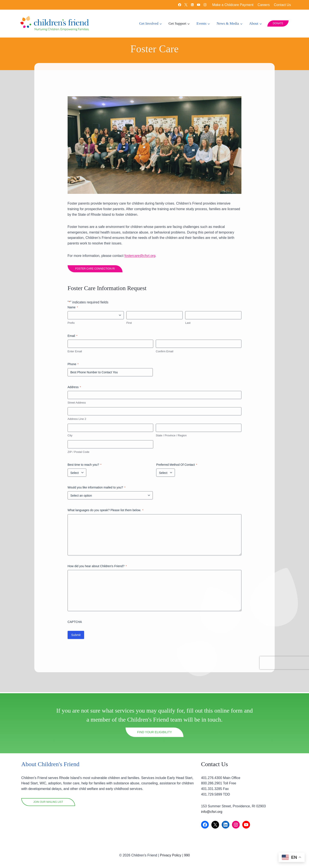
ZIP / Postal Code (80, 453)
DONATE (278, 23)
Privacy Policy (171, 855)
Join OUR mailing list (48, 802)
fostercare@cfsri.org (141, 257)
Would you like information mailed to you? (98, 489)
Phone (74, 366)
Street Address (78, 404)
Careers (264, 5)
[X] (186, 5)
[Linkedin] (192, 5)
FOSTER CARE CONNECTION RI (96, 270)
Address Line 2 (78, 421)
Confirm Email (165, 353)
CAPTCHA (76, 623)
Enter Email (76, 353)
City (71, 437)
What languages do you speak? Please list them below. (107, 512)
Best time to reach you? (86, 467)
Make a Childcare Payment (233, 5)
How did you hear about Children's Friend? (98, 568)
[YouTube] (199, 5)
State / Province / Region (171, 437)
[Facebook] (179, 5)
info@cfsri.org (212, 812)
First (130, 325)
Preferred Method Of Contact (177, 467)
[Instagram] (205, 5)
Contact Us (282, 5)
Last (187, 325)
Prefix (72, 325)
